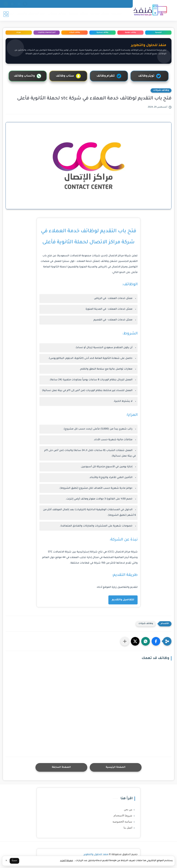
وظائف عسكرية (78, 14)
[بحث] (6, 14)
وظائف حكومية (100, 14)
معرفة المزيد (66, 861)
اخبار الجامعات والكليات (31, 14)
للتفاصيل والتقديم (123, 600)
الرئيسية (117, 14)
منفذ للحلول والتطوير (96, 855)
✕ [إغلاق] (6, 861)
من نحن (125, 4)
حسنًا (14, 861)
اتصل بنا (89, 4)
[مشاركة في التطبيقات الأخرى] (125, 641)
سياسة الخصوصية (107, 4)
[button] (156, 641)
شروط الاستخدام (123, 816)
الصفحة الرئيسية (116, 767)
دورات (10, 14)
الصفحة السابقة (61, 767)
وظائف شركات (57, 14)
